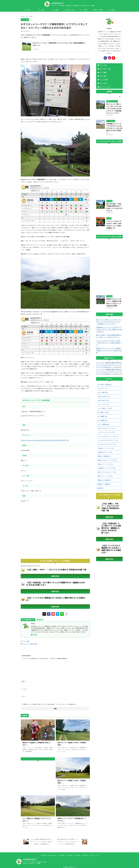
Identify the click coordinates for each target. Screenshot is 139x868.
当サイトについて (104, 87)
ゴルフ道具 (41, 10)
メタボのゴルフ (57, 3)
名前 (24, 680)
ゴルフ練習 (55, 10)
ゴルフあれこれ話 (69, 10)
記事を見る (55, 576)
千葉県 (32, 642)
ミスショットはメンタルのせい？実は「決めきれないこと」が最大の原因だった (114, 213)
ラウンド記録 (84, 10)
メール (24, 687)
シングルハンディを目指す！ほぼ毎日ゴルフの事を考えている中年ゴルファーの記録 (35, 861)
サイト (23, 695)
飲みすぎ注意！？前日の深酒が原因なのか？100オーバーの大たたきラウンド (114, 199)
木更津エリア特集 (98, 10)
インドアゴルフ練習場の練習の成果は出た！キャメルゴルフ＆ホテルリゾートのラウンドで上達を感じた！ (109, 342)
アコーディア (26, 642)
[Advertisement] (36, 518)
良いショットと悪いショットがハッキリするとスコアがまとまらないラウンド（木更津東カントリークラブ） (114, 107)
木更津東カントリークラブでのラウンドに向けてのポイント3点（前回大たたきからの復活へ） (114, 123)
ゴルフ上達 (27, 10)
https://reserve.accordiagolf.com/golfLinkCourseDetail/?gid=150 (41, 440)
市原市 (36, 642)
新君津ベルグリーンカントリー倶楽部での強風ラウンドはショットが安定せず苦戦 (114, 288)
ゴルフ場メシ (112, 10)
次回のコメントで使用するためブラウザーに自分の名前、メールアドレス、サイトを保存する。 (50, 703)
